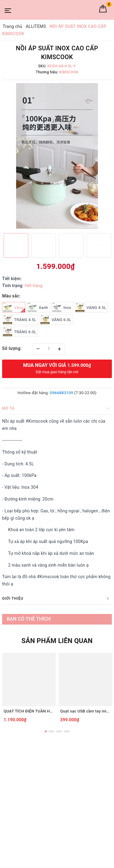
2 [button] (51, 731)
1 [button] (46, 731)
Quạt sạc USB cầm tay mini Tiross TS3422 (85, 711)
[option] (57, 156)
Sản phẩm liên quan (57, 641)
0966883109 (61, 393)
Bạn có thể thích (29, 619)
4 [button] (67, 731)
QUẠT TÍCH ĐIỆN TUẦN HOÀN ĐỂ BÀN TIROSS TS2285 (29, 711)
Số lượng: (12, 348)
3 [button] (59, 731)
